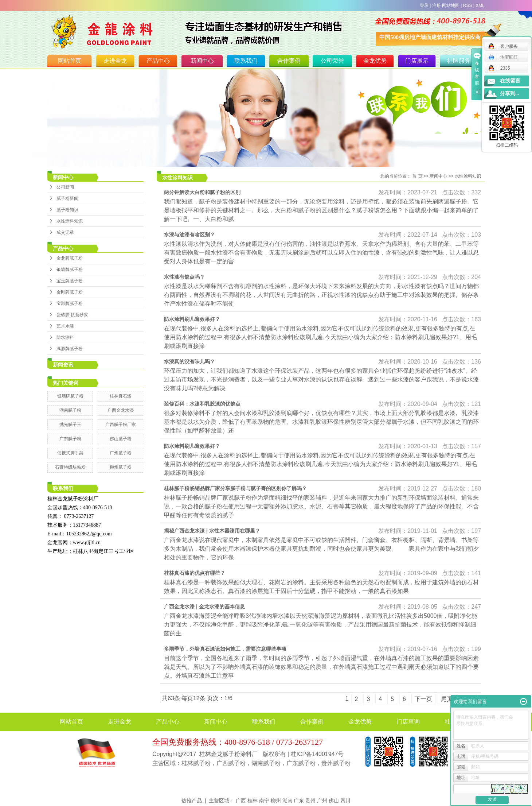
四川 (345, 801)
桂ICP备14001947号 (317, 754)
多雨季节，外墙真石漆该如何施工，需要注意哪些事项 (225, 649)
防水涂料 (65, 337)
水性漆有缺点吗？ (184, 277)
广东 (299, 801)
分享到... (510, 94)
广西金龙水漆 (121, 410)
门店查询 (408, 722)
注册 (437, 5)
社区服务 (459, 61)
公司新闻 (65, 187)
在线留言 (510, 81)
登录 (424, 5)
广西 (241, 801)
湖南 (287, 801)
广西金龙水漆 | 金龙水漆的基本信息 (204, 607)
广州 (322, 801)
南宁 (264, 801)
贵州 (310, 801)
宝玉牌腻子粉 (70, 281)
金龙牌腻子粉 (70, 258)
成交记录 (65, 232)
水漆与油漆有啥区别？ (189, 235)
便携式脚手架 (70, 453)
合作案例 (289, 61)
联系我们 (246, 61)
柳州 (276, 801)
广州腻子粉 (121, 453)
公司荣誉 (332, 61)
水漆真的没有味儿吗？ (189, 361)
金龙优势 (375, 61)
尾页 (447, 699)
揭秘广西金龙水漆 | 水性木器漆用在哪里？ (212, 531)
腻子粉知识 (67, 210)
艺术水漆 (65, 326)
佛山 (334, 801)
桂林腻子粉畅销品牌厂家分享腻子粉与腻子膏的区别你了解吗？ (235, 488)
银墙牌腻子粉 (70, 270)
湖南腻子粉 (70, 410)
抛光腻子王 (70, 425)
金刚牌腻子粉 (70, 292)
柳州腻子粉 (121, 467)
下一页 (423, 699)
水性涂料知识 (70, 221)
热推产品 (192, 801)
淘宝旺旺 (503, 57)
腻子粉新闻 (67, 198)
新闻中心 (202, 61)
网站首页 (70, 61)
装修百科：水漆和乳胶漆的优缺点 (202, 404)
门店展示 (417, 61)
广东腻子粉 (70, 439)
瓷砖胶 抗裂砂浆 (72, 315)
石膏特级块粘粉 (70, 467)
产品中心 (158, 61)
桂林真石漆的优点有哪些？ (195, 573)
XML (480, 5)
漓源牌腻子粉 (70, 349)
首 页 (417, 176)
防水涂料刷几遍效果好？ (192, 319)
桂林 (253, 801)
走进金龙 (115, 61)
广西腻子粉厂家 (121, 425)
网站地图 (451, 5)
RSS (468, 5)
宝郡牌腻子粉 (70, 303)
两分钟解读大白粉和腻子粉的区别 (202, 192)
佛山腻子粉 (121, 439)
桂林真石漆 (121, 396)
